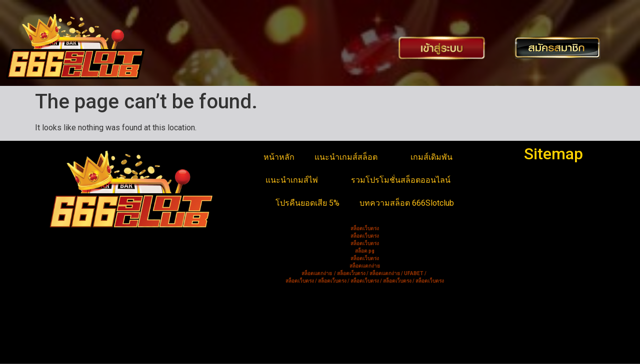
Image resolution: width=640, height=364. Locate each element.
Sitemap (553, 154)
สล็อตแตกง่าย (64, 321)
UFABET (414, 273)
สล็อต (50, 345)
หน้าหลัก (279, 157)
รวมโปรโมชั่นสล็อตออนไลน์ (407, 180)
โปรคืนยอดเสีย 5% (307, 203)
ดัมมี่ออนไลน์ (63, 309)
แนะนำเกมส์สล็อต (352, 157)
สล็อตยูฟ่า (57, 285)
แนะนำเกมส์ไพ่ (298, 180)
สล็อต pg (365, 251)
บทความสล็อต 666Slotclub (407, 203)
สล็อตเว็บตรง (63, 333)
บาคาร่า (54, 297)
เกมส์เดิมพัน (438, 157)
